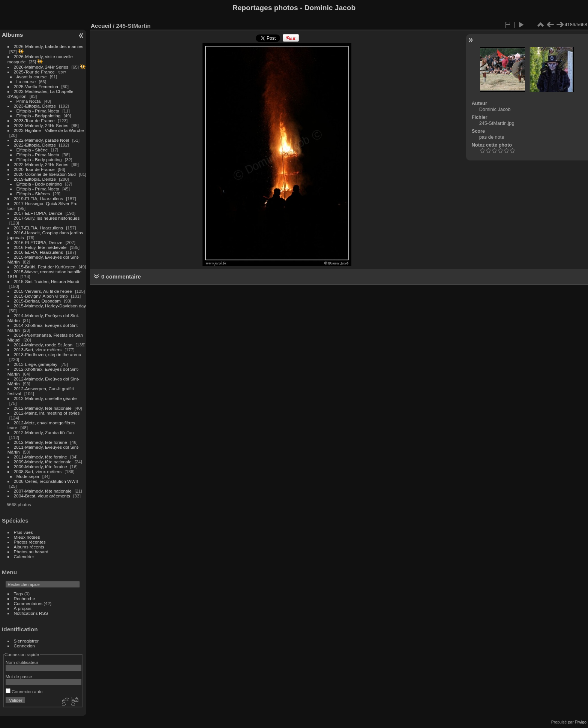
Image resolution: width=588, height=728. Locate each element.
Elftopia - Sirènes (33, 194)
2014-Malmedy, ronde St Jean (43, 345)
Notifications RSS (31, 613)
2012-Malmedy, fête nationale (43, 408)
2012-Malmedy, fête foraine (40, 442)
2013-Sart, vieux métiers (38, 350)
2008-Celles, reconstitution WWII (46, 481)
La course (26, 82)
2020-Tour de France (34, 169)
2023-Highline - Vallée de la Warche (49, 130)
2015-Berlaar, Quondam (37, 301)
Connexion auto (24, 691)
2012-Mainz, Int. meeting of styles (47, 413)
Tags (19, 594)
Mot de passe (19, 676)
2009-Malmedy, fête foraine (40, 467)
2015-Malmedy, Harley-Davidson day (50, 306)
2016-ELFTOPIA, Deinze (38, 242)
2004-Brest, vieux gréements (42, 496)
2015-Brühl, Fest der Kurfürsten (45, 267)
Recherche (25, 598)
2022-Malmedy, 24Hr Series (41, 164)
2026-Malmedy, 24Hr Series (41, 67)
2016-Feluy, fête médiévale (40, 247)
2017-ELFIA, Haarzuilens (39, 228)
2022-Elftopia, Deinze (35, 145)
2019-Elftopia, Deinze (35, 179)
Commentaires (28, 603)
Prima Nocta (29, 101)
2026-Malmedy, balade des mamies (49, 46)
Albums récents (29, 547)
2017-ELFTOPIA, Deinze (38, 213)
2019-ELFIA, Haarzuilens (38, 198)
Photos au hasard (31, 552)
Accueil (101, 26)
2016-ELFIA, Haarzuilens (38, 252)
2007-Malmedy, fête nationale (43, 491)
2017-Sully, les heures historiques (47, 218)
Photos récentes (30, 542)
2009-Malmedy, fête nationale (43, 462)
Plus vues (23, 532)
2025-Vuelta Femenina (36, 86)
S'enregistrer (26, 641)
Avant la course (32, 77)
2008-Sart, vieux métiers (38, 471)
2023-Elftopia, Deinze (35, 106)
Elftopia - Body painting (39, 160)
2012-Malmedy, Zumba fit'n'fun (44, 432)
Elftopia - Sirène (32, 150)
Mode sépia (28, 476)
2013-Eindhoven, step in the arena (48, 354)
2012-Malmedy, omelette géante (45, 398)
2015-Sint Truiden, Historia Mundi (47, 281)
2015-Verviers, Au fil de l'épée (43, 291)
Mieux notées (27, 537)
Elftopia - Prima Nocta (38, 111)
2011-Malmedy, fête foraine (40, 457)
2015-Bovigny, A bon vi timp (41, 296)
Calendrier (24, 556)
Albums (12, 35)
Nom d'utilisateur (22, 662)
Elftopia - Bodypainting (39, 116)
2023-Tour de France (34, 121)
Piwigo (581, 722)
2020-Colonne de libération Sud (45, 174)
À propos (23, 608)
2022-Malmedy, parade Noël (42, 140)
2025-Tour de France (34, 72)
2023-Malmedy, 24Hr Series (41, 125)
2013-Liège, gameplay (36, 364)
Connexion (24, 646)
